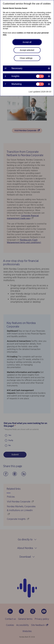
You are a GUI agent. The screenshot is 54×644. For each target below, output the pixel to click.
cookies (20, 33)
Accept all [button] (27, 42)
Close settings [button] (26, 58)
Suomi (25, 8)
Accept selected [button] (27, 50)
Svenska (18, 8)
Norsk (12, 8)
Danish (6, 8)
